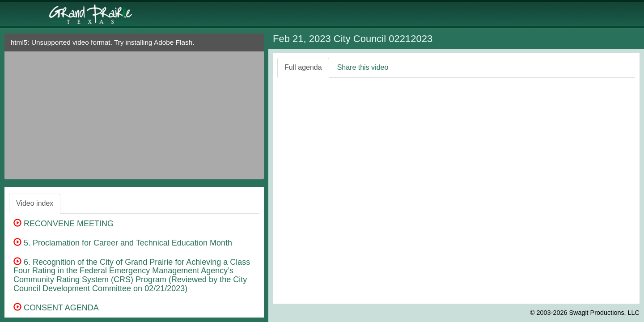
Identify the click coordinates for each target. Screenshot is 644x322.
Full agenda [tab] (303, 67)
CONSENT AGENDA (56, 308)
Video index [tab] (35, 203)
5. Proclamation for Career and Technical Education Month (123, 243)
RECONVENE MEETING (64, 224)
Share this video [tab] (363, 67)
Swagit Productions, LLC (604, 313)
